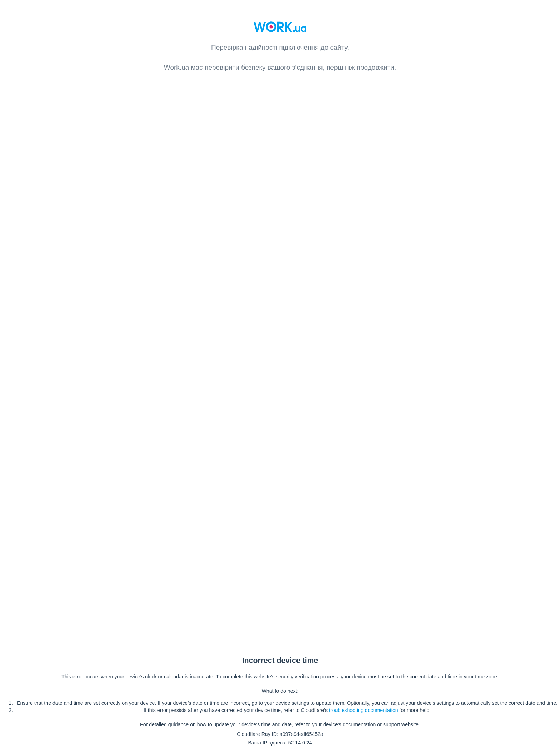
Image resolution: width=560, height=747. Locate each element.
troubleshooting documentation (364, 710)
